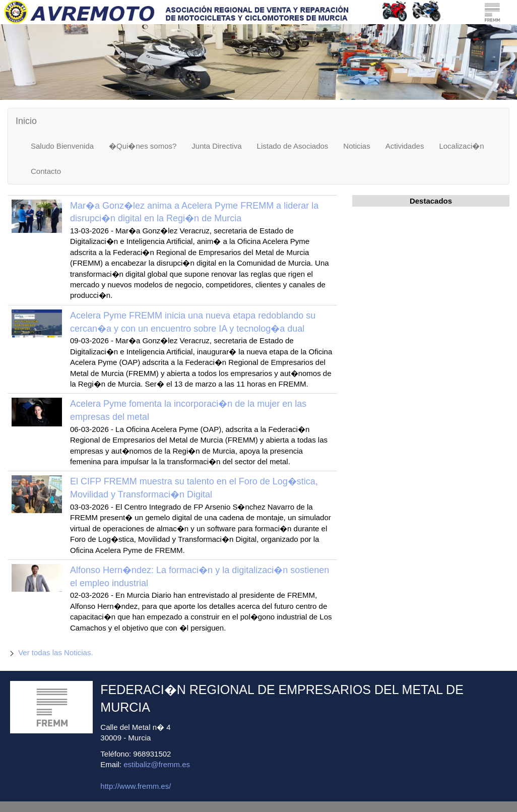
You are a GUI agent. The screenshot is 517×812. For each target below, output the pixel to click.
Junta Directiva (216, 146)
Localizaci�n (461, 146)
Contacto (46, 171)
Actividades (405, 146)
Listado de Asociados (293, 146)
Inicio (26, 121)
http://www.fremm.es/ (136, 786)
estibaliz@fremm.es (157, 764)
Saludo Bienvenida (62, 146)
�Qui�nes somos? (143, 146)
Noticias (357, 146)
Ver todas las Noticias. (55, 652)
